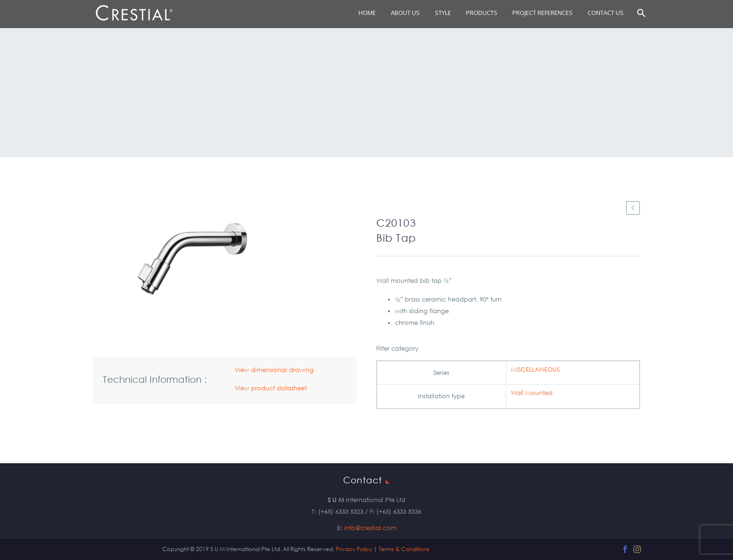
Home (367, 13)
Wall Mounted (532, 393)
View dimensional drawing (274, 370)
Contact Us (606, 13)
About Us (405, 13)
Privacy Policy (354, 549)
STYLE (443, 13)
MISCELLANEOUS (535, 370)
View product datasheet (271, 388)
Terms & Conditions (404, 549)
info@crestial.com (370, 528)
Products (482, 13)
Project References (543, 13)
